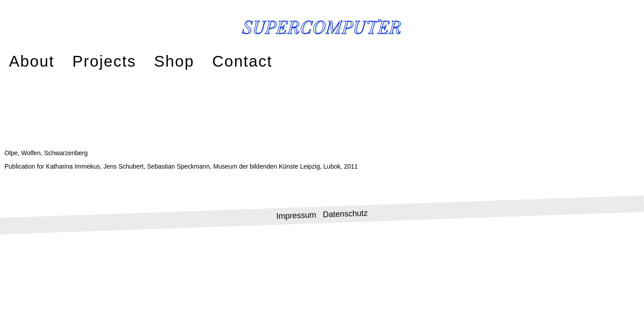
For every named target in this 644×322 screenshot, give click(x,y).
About (28, 59)
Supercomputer (322, 26)
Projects (90, 59)
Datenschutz (346, 183)
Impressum (296, 185)
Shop (151, 59)
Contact (210, 59)
